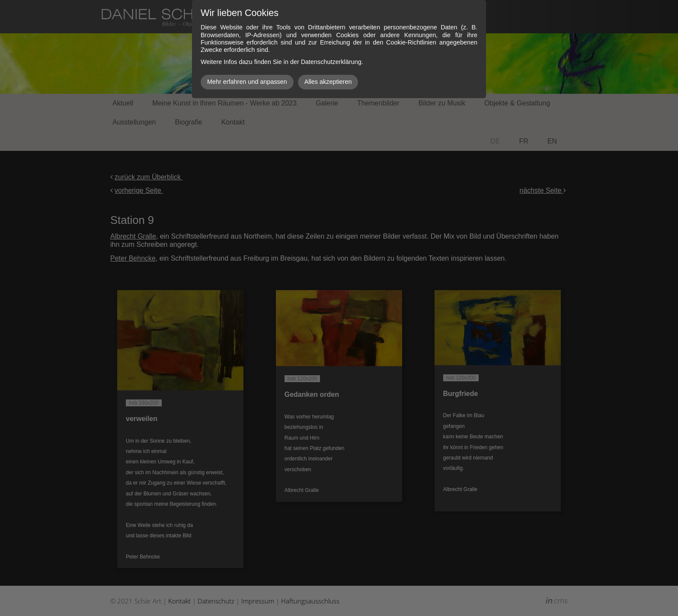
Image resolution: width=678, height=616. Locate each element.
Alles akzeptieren (328, 82)
